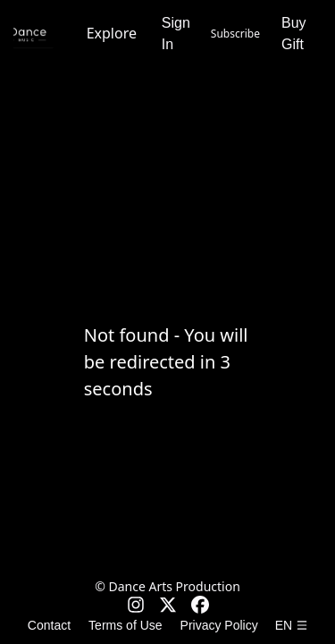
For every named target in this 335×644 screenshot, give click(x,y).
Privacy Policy (219, 625)
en (292, 625)
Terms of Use (125, 625)
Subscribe (235, 34)
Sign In (176, 34)
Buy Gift (294, 34)
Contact (49, 625)
